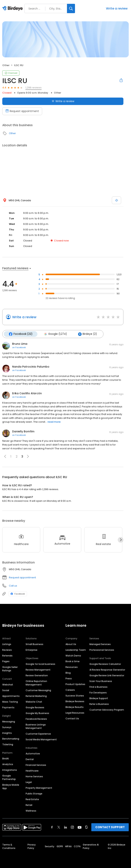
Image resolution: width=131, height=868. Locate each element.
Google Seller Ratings (10, 669)
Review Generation (37, 675)
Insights (7, 733)
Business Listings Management (36, 726)
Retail (29, 805)
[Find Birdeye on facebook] (52, 827)
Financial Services (36, 765)
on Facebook (19, 347)
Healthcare (32, 771)
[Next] (121, 540)
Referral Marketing (36, 696)
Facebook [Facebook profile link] (18, 594)
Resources (72, 667)
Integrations (10, 770)
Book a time (73, 661)
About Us (71, 644)
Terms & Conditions (9, 846)
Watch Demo (73, 655)
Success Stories (75, 695)
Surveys (7, 727)
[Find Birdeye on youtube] (80, 827)
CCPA (77, 846)
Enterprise (32, 650)
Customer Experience (38, 734)
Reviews (7, 650)
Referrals (7, 655)
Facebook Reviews (36, 719)
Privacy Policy (32, 846)
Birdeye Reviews (75, 701)
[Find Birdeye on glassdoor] (86, 827)
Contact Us (72, 718)
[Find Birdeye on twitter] (59, 827)
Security (50, 846)
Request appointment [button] (22, 577)
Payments (8, 707)
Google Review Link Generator (107, 675)
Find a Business (98, 687)
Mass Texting (10, 702)
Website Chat (34, 702)
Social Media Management (41, 739)
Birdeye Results (75, 707)
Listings (7, 644)
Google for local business (40, 664)
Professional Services (102, 650)
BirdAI (6, 758)
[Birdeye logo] (13, 9)
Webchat (8, 684)
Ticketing (8, 744)
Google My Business (37, 713)
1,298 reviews (34, 88)
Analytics (8, 764)
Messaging (9, 721)
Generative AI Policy (91, 846)
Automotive (33, 753)
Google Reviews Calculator (105, 664)
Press (69, 678)
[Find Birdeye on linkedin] (65, 827)
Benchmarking (11, 739)
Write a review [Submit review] (63, 101)
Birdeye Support (99, 698)
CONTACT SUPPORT (110, 827)
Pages (6, 661)
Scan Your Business (101, 681)
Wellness (31, 811)
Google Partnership (9, 777)
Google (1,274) (55, 334)
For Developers (98, 692)
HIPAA (68, 846)
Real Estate (32, 799)
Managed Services (100, 644)
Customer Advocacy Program (107, 710)
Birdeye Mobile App (11, 786)
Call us (13, 586)
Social (6, 690)
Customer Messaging (38, 690)
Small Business (34, 644)
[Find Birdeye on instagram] (72, 827)
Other (6, 65)
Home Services (34, 776)
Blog (68, 673)
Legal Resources (75, 713)
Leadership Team (76, 650)
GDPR (60, 846)
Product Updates (75, 684)
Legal (29, 782)
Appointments (11, 696)
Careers (70, 690)
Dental (30, 759)
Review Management (38, 670)
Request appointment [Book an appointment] (22, 111)
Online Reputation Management (36, 683)
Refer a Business (99, 704)
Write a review (117, 8)
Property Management (39, 788)
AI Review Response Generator (107, 670)
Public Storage (34, 793)
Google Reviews (35, 707)
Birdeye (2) (87, 334)
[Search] (71, 8)
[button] (5, 456)
